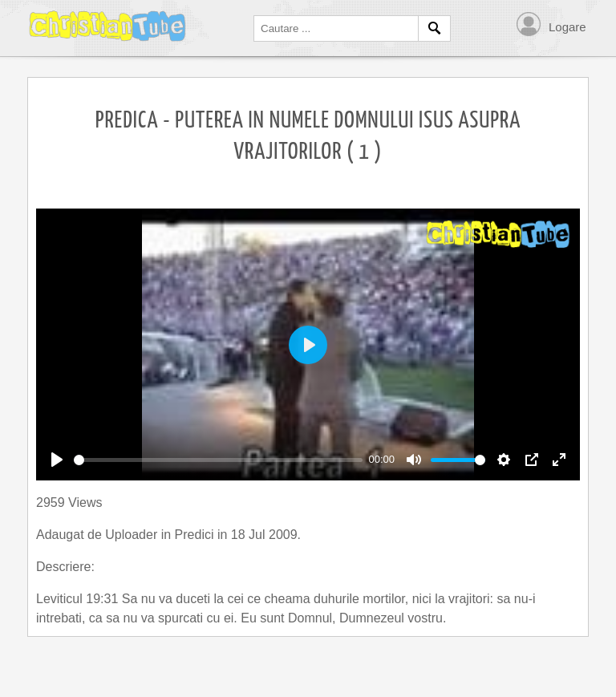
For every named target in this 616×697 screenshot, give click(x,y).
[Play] (57, 460)
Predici (196, 535)
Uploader (133, 535)
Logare (567, 27)
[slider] (218, 460)
